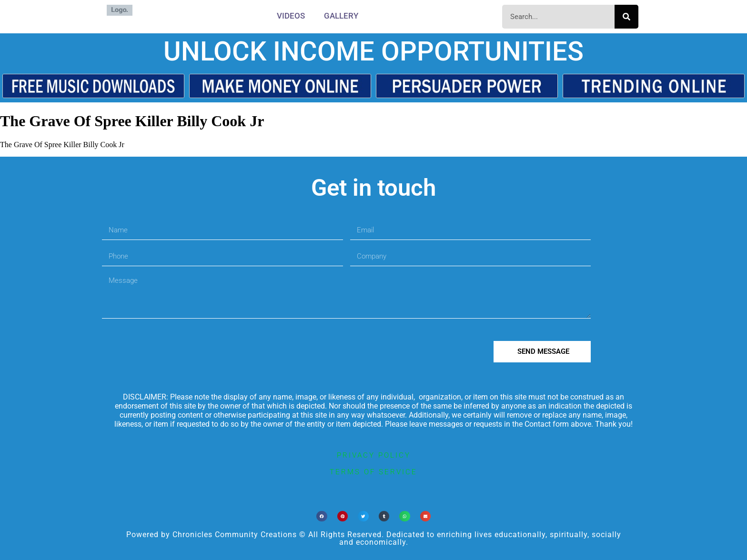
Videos (291, 16)
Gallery (341, 16)
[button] (322, 516)
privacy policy (374, 455)
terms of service (373, 472)
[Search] (626, 17)
